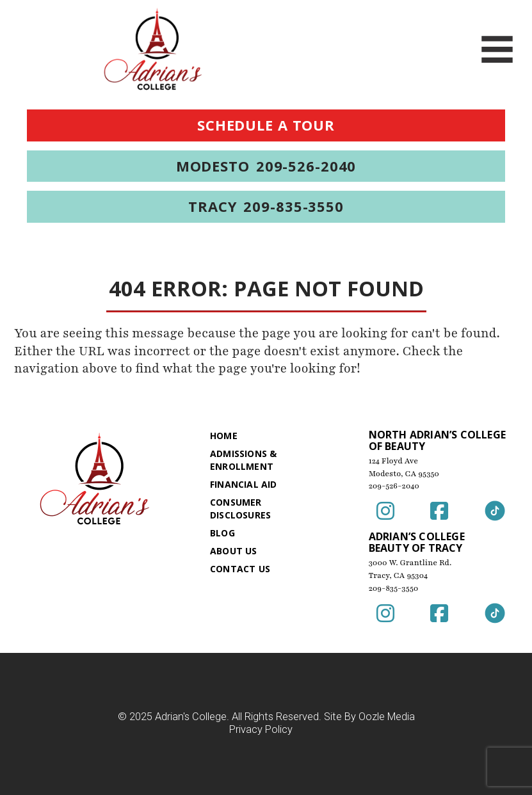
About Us (234, 551)
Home (224, 436)
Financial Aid (244, 484)
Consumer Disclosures (240, 509)
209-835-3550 (394, 588)
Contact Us (240, 569)
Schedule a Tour (266, 125)
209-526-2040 (394, 486)
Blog (222, 533)
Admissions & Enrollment (243, 460)
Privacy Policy (261, 730)
